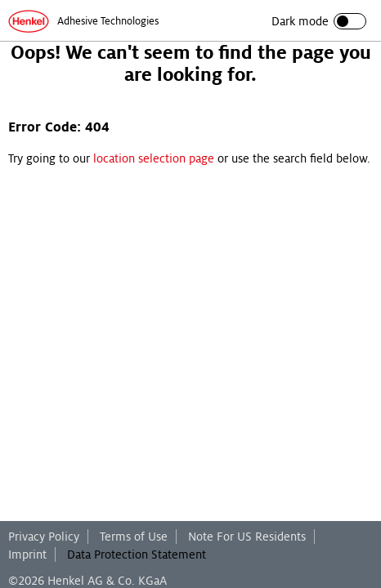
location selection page (154, 158)
